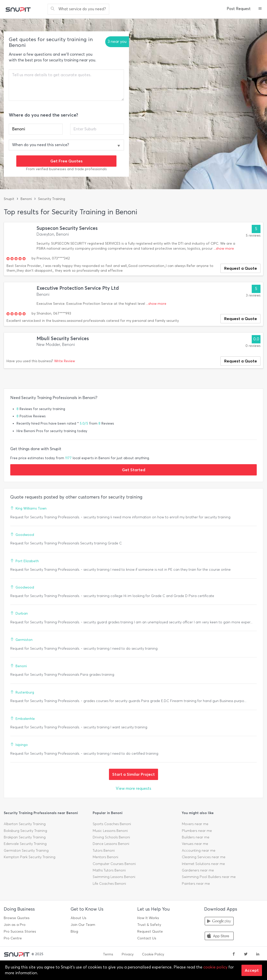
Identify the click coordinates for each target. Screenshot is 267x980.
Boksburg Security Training (25, 831)
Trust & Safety (149, 925)
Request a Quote (241, 268)
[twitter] (246, 954)
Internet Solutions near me (203, 864)
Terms (108, 954)
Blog (74, 932)
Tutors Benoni (104, 851)
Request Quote (150, 932)
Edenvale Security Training (25, 844)
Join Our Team (83, 925)
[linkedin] (258, 954)
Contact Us (147, 938)
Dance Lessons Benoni (111, 844)
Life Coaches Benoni (109, 884)
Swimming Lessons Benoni (114, 877)
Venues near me (195, 844)
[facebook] (234, 954)
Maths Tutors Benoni (109, 870)
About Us (79, 918)
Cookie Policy (153, 954)
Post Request (239, 9)
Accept (252, 970)
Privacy (128, 954)
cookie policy (215, 967)
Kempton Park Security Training (30, 857)
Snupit (9, 199)
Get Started (134, 470)
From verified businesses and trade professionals (66, 169)
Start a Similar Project (133, 774)
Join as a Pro (15, 925)
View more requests (133, 788)
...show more (224, 249)
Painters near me (196, 884)
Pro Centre (13, 938)
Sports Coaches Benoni (112, 824)
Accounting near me (199, 851)
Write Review (64, 361)
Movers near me (195, 824)
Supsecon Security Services (67, 228)
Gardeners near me (198, 870)
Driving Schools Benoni (111, 837)
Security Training (52, 199)
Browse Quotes (17, 918)
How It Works (148, 918)
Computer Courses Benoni (114, 864)
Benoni (26, 199)
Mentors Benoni (105, 857)
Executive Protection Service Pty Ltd (78, 288)
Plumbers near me (197, 831)
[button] (260, 9)
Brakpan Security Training (25, 837)
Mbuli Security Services (63, 338)
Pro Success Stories (20, 932)
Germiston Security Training (26, 851)
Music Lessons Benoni (110, 831)
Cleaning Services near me (204, 857)
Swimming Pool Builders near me (209, 877)
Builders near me (196, 837)
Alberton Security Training (25, 824)
